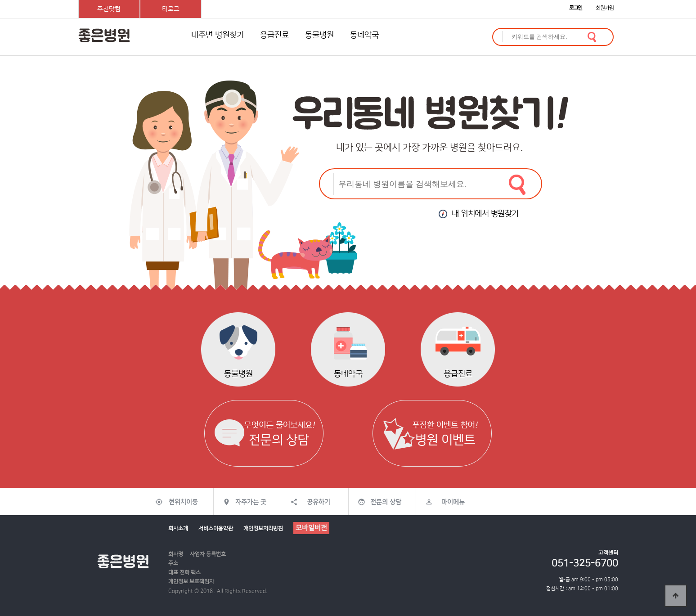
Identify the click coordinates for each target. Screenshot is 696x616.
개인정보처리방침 (263, 528)
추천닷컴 (109, 9)
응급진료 (274, 35)
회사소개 (178, 528)
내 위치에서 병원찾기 (479, 214)
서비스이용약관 (216, 528)
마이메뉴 (453, 502)
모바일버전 (311, 528)
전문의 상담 (386, 502)
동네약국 (364, 35)
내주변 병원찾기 (218, 35)
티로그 (171, 9)
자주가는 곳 (251, 502)
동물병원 (319, 35)
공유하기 (319, 502)
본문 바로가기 (0, 0)
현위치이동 (183, 502)
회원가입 (604, 8)
